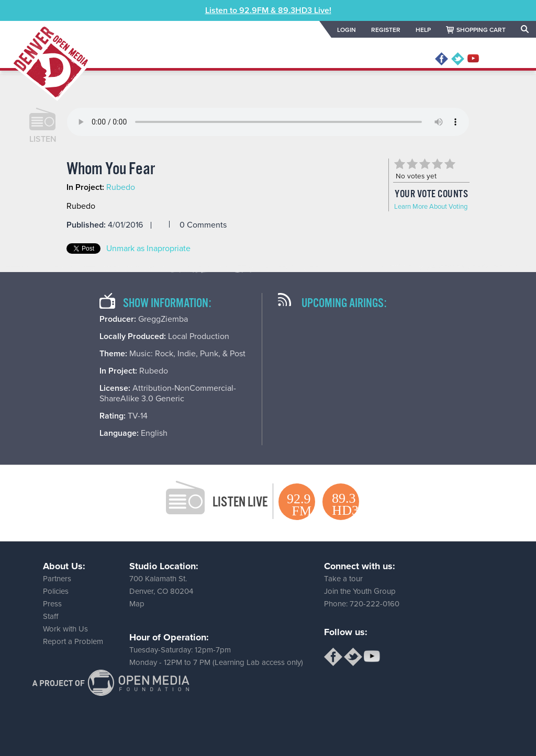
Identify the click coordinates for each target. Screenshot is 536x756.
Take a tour (343, 579)
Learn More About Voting (431, 207)
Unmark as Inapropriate (148, 249)
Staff (51, 616)
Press (52, 604)
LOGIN (347, 30)
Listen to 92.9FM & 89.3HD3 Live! (268, 10)
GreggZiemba (163, 319)
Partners (57, 579)
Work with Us (65, 629)
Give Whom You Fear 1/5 (399, 164)
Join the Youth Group (360, 591)
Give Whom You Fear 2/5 (412, 164)
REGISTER (386, 30)
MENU (506, 59)
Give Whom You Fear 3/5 (425, 164)
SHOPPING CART (481, 30)
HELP (423, 30)
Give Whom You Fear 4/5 (437, 164)
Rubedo (121, 187)
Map (137, 604)
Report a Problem (73, 641)
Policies (56, 591)
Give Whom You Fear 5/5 (450, 164)
